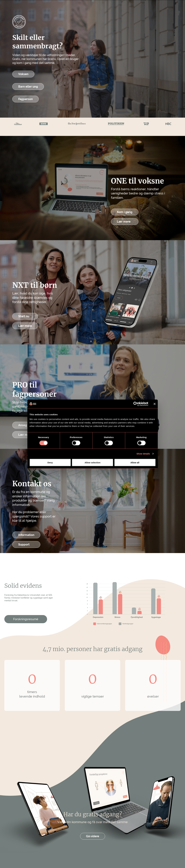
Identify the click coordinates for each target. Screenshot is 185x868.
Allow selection (92, 462)
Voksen (23, 74)
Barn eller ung (28, 87)
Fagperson (25, 99)
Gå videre (93, 836)
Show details (143, 454)
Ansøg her (25, 425)
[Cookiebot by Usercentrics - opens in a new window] (136, 404)
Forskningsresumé (26, 619)
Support (24, 544)
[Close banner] (155, 404)
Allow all (135, 462)
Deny (50, 462)
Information (26, 535)
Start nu (24, 316)
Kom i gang (125, 212)
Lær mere (124, 222)
